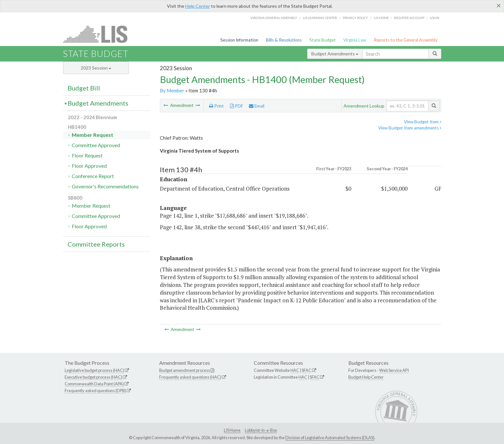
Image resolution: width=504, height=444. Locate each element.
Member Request (92, 135)
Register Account (409, 18)
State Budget (323, 40)
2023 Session (96, 68)
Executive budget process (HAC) (93, 377)
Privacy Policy (355, 18)
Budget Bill (84, 88)
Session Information (239, 40)
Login (435, 18)
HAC (295, 370)
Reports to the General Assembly (406, 40)
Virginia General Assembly (274, 18)
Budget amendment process (185, 370)
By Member (172, 90)
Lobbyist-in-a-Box (261, 430)
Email (257, 106)
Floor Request (87, 155)
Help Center (198, 6)
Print (216, 106)
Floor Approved (89, 166)
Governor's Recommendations (105, 186)
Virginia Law (355, 40)
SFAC (307, 370)
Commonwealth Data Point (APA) (94, 384)
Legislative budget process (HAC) (94, 370)
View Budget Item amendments (410, 128)
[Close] (499, 5)
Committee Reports (96, 244)
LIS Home (232, 430)
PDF (237, 106)
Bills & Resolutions (284, 40)
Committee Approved (96, 145)
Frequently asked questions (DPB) (95, 391)
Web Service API (394, 370)
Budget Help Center (366, 377)
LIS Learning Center (320, 18)
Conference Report (93, 176)
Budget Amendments (335, 54)
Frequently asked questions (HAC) (190, 377)
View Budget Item (423, 122)
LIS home (381, 18)
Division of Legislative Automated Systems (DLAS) (330, 438)
